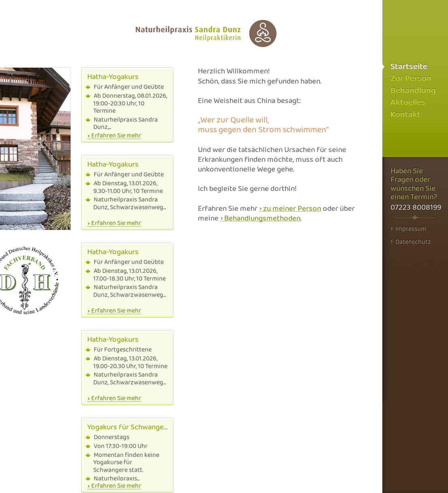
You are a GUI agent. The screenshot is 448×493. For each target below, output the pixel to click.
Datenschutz (411, 242)
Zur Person (411, 78)
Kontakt (405, 115)
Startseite (409, 67)
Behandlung (413, 91)
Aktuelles (408, 102)
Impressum (408, 229)
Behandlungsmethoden (262, 219)
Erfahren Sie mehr (116, 136)
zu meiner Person (292, 209)
